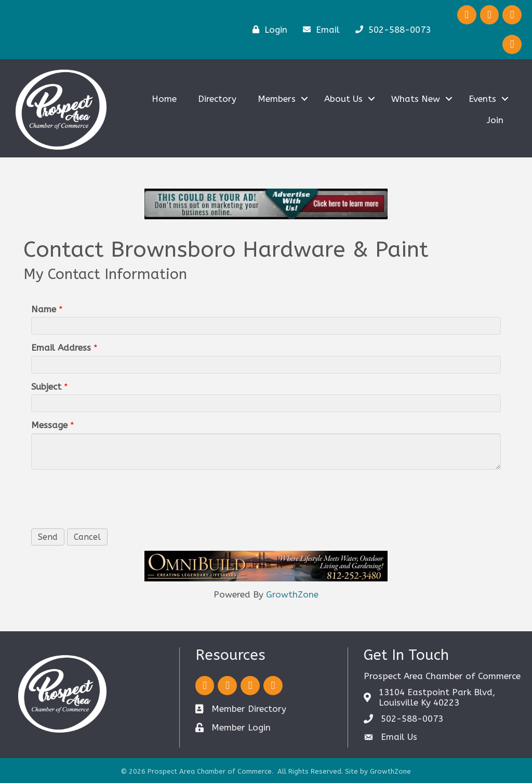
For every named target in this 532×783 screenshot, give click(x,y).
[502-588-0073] (390, 29)
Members (277, 99)
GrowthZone (292, 594)
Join (495, 120)
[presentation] (110, 498)
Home (164, 99)
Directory (217, 99)
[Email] (319, 29)
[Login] (267, 29)
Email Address (61, 348)
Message (49, 425)
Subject (46, 387)
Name (44, 309)
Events (482, 99)
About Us (343, 99)
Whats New (416, 99)
